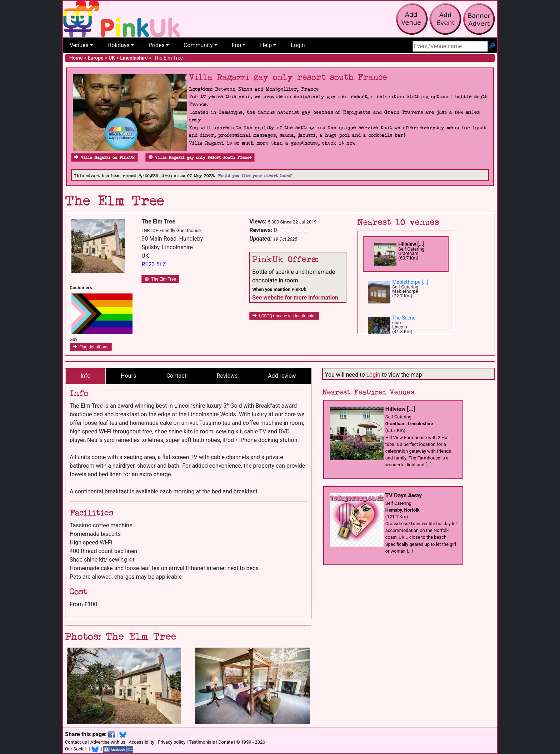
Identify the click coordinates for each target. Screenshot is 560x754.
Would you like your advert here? (255, 176)
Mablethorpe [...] (410, 282)
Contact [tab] (176, 376)
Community (198, 45)
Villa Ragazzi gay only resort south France (200, 158)
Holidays (119, 45)
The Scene (404, 318)
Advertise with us (108, 742)
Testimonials (202, 742)
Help (266, 45)
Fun (236, 45)
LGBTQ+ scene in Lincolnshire (284, 316)
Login (298, 45)
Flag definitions (91, 347)
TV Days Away (404, 495)
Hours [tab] (128, 376)
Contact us (76, 742)
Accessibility (141, 742)
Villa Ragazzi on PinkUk (104, 158)
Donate (226, 742)
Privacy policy (171, 742)
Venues (79, 45)
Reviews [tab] (227, 376)
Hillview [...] (411, 244)
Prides (157, 45)
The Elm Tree (160, 279)
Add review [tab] (282, 376)
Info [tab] (85, 376)
